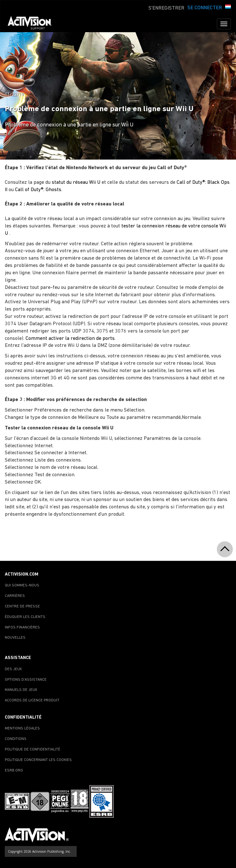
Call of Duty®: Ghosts (38, 190)
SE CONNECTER (205, 8)
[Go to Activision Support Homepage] (33, 24)
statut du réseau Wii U (76, 183)
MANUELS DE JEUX (21, 690)
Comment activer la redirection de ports (70, 339)
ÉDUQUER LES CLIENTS (25, 617)
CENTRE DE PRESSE (22, 606)
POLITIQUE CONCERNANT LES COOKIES (38, 760)
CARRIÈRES (15, 596)
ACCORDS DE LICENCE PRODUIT (32, 700)
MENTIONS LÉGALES (22, 728)
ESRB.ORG (14, 771)
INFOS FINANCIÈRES (22, 628)
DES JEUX (13, 669)
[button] (228, 7)
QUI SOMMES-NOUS (22, 585)
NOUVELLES (15, 638)
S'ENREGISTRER (166, 8)
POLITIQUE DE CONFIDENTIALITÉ (33, 750)
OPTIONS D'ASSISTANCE (26, 680)
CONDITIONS (16, 739)
